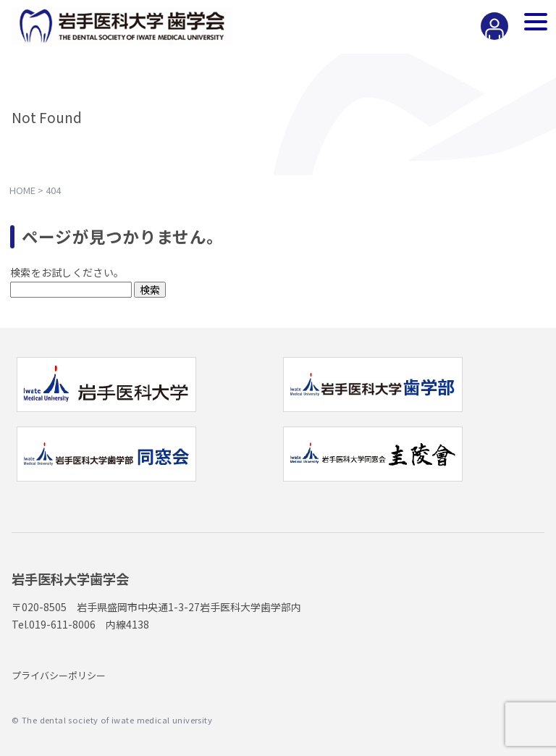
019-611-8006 (62, 624)
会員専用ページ (492, 39)
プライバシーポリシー (59, 675)
